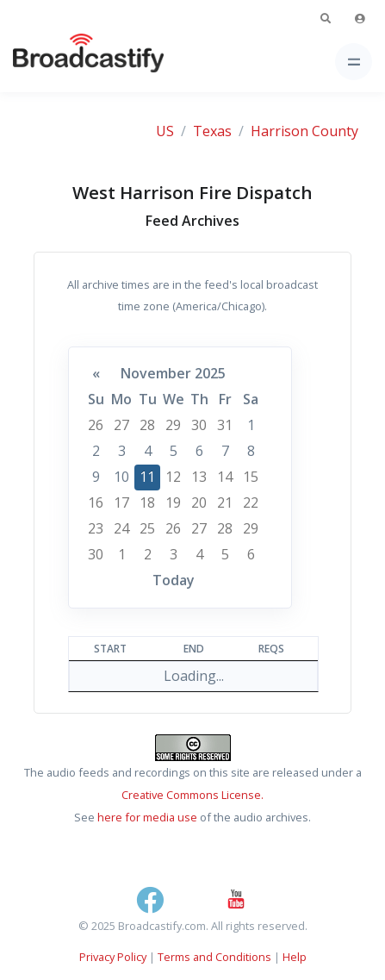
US (165, 131)
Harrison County (304, 131)
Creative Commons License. (192, 795)
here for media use (147, 817)
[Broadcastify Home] (61, 62)
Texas (212, 131)
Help (295, 957)
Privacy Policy (113, 957)
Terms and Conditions (214, 957)
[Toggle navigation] (354, 62)
